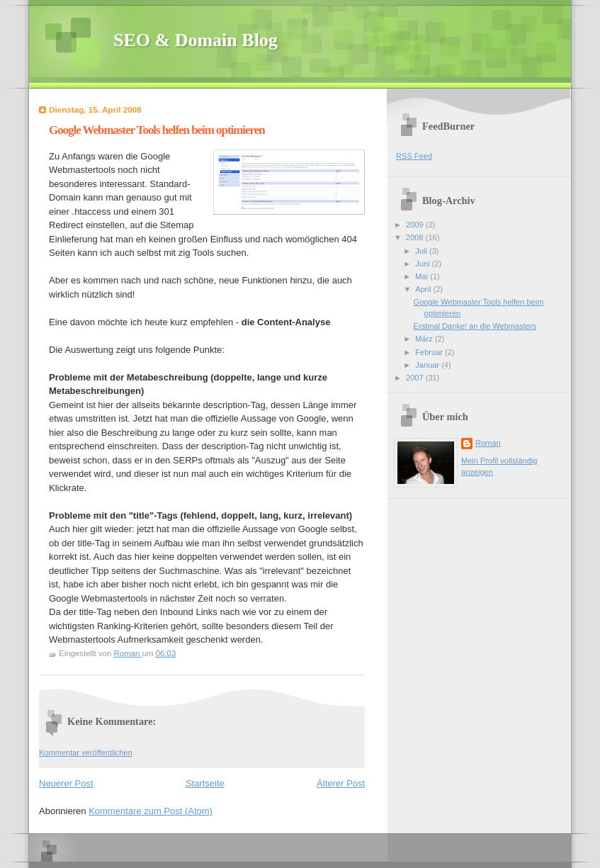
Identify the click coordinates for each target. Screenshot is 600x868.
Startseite (205, 783)
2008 (416, 237)
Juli (422, 251)
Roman (488, 443)
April (424, 289)
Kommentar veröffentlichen (86, 753)
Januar (428, 365)
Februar (430, 352)
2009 (416, 225)
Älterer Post (341, 783)
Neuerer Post (66, 783)
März (425, 339)
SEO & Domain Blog (196, 40)
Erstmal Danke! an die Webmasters (475, 326)
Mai (423, 276)
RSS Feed (414, 156)
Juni (423, 264)
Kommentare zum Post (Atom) (151, 811)
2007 (416, 378)
